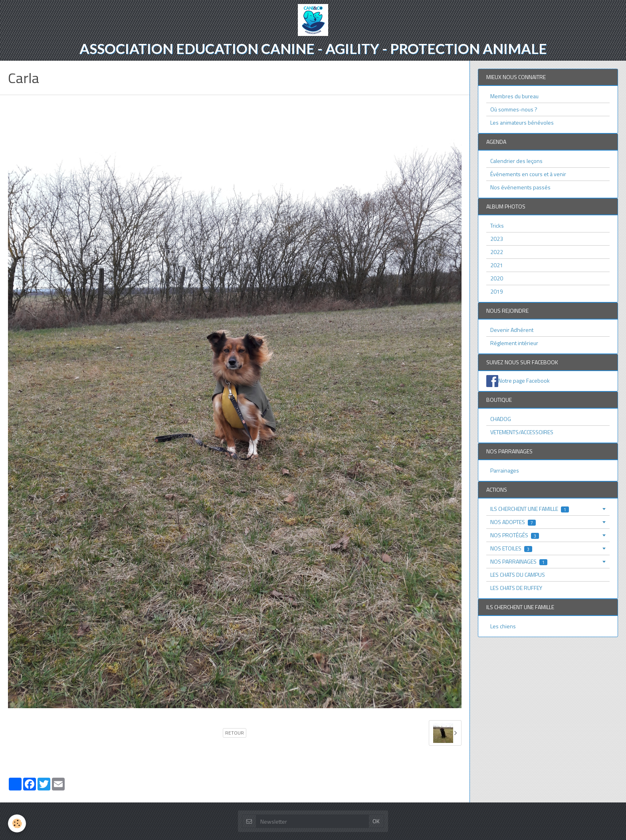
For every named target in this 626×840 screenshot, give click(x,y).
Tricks (497, 225)
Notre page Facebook (524, 380)
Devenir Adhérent (512, 330)
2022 (497, 252)
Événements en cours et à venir (528, 174)
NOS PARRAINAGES (519, 561)
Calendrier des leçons (516, 161)
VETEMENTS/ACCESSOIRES (522, 432)
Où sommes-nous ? (514, 109)
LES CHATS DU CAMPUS (518, 575)
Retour (235, 733)
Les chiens (503, 626)
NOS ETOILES (511, 548)
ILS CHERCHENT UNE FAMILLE (530, 509)
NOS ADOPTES (513, 522)
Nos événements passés (520, 187)
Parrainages (505, 470)
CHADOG (501, 419)
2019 (497, 291)
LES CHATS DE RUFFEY (516, 588)
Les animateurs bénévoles (522, 122)
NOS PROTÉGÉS (515, 535)
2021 (497, 265)
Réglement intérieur (514, 343)
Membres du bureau (514, 96)
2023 (497, 239)
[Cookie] (17, 823)
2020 (497, 278)
